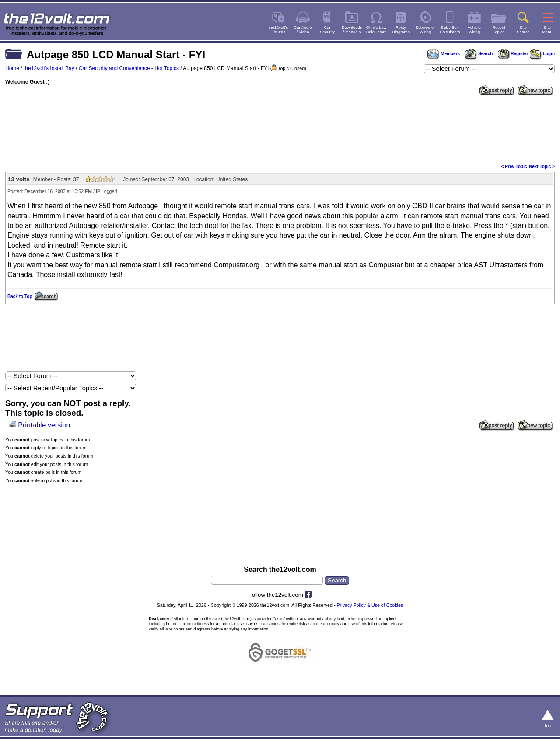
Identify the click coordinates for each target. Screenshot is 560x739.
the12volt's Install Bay (49, 68)
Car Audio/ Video (303, 30)
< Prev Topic (514, 166)
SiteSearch (523, 30)
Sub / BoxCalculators (450, 30)
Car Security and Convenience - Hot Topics (129, 68)
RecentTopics (499, 30)
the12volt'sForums (278, 30)
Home (12, 68)
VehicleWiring (474, 30)
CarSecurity (327, 30)
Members (444, 54)
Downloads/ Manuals (352, 30)
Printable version (44, 425)
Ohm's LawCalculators (376, 30)
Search (479, 54)
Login (542, 54)
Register (513, 54)
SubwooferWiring (425, 30)
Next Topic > (542, 166)
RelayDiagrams (401, 30)
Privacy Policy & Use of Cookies (370, 605)
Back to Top (20, 296)
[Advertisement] (280, 129)
